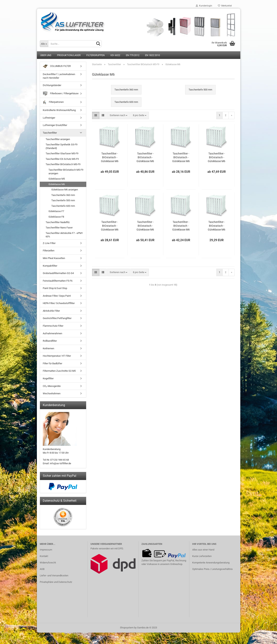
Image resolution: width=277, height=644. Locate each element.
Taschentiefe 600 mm (63, 206)
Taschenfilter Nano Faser (59, 228)
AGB (42, 569)
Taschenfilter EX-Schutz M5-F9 (62, 159)
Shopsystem (127, 628)
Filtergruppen (95, 55)
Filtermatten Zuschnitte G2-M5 (59, 371)
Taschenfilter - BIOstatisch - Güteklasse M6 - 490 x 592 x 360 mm (145, 158)
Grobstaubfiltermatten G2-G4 (58, 273)
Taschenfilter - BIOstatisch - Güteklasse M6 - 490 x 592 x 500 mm (181, 226)
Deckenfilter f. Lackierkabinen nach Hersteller (59, 76)
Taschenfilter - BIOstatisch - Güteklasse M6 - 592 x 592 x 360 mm (110, 158)
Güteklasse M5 (57, 179)
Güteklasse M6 (57, 184)
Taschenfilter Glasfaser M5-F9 (62, 153)
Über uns (46, 55)
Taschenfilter (50, 133)
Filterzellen (49, 251)
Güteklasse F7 (56, 211)
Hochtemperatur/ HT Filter (57, 356)
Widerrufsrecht (48, 563)
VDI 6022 (115, 55)
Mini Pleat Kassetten (54, 258)
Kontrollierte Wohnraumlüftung (59, 110)
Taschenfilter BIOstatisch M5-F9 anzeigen (66, 172)
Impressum (46, 550)
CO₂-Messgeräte (52, 386)
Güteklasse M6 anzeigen (65, 190)
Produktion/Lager (69, 55)
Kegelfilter (48, 378)
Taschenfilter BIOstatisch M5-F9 (63, 164)
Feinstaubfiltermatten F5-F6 (58, 281)
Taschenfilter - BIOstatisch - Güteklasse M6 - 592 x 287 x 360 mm (217, 158)
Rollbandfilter (50, 341)
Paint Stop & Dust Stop (55, 288)
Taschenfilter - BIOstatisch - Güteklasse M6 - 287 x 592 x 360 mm (181, 158)
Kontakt (44, 556)
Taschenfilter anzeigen (58, 139)
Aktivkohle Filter (51, 311)
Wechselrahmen (52, 393)
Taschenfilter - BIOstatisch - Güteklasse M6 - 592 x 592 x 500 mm (145, 226)
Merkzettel (225, 6)
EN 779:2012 (133, 55)
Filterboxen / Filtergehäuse (61, 94)
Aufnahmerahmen (52, 333)
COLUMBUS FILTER (57, 66)
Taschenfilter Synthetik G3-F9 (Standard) (62, 146)
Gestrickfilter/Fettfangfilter (57, 318)
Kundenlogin (204, 6)
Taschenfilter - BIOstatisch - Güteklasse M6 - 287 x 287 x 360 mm (110, 226)
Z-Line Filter (49, 243)
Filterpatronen (53, 102)
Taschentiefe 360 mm (63, 195)
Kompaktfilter (50, 266)
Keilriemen (48, 348)
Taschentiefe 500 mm (63, 200)
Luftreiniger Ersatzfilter (55, 125)
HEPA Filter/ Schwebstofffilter (59, 303)
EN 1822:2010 (152, 55)
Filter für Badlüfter (52, 363)
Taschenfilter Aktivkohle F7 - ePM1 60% (64, 235)
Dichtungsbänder (52, 85)
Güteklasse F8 (56, 217)
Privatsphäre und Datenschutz (56, 582)
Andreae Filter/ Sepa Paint (57, 296)
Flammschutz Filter (53, 326)
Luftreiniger (49, 118)
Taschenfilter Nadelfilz (58, 222)
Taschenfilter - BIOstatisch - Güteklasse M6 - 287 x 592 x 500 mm (217, 226)
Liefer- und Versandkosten (54, 575)
